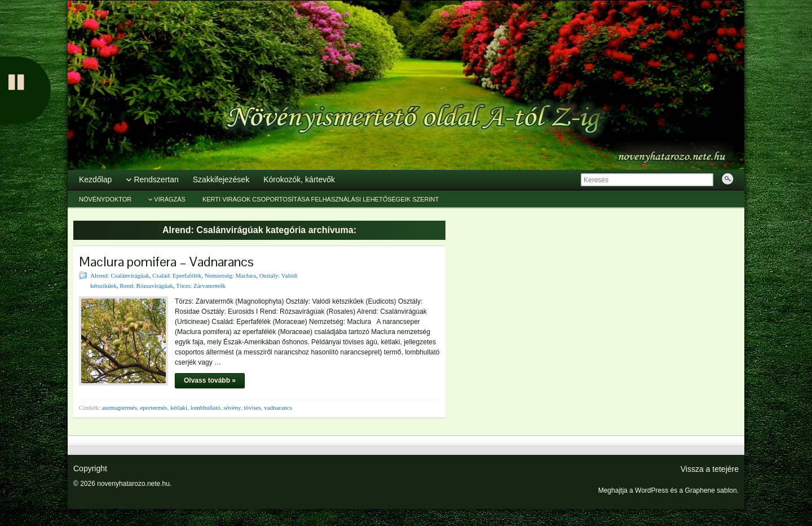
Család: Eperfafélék (177, 275)
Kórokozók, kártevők (299, 179)
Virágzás (170, 199)
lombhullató (206, 407)
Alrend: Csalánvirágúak (120, 275)
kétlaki (179, 407)
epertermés (153, 407)
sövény (232, 407)
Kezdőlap (95, 179)
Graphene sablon (711, 490)
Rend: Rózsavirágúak (147, 286)
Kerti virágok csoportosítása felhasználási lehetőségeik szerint (321, 199)
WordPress (652, 490)
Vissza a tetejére (710, 469)
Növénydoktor (105, 199)
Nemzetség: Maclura (230, 275)
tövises (252, 407)
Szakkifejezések (221, 179)
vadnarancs (278, 407)
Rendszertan (156, 179)
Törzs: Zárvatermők (201, 286)
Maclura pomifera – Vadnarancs (166, 262)
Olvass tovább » (210, 380)
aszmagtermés (120, 407)
